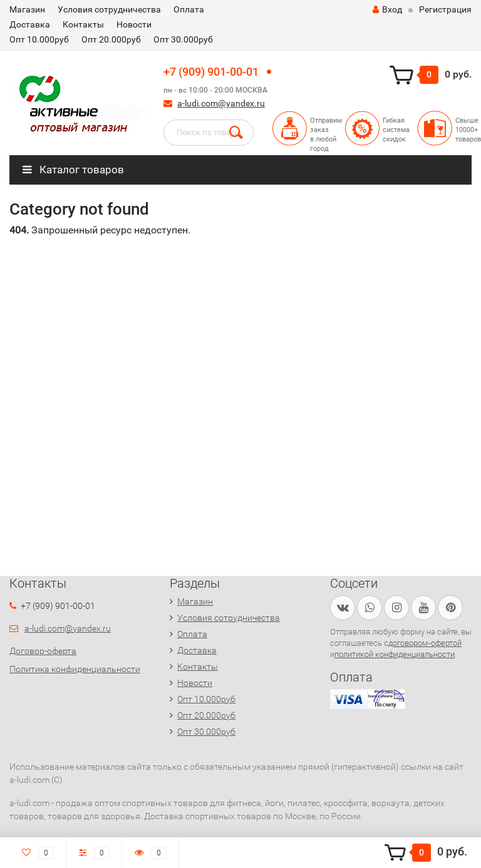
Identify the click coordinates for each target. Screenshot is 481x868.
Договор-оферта (43, 651)
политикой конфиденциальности (395, 654)
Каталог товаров (73, 170)
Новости (134, 24)
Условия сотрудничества (109, 9)
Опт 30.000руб (183, 39)
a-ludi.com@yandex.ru (221, 103)
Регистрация (445, 9)
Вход (387, 9)
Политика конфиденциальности (75, 669)
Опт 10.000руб (39, 39)
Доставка (30, 24)
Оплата (189, 9)
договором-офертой (425, 643)
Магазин (27, 9)
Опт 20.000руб (111, 39)
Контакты (83, 24)
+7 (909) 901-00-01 (211, 72)
